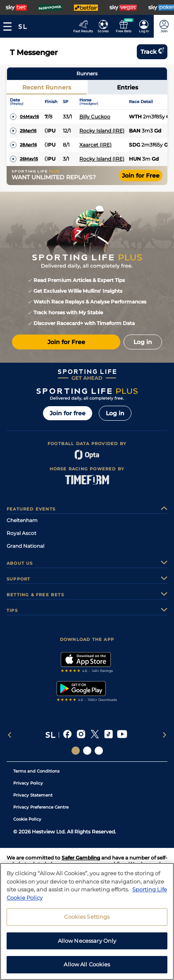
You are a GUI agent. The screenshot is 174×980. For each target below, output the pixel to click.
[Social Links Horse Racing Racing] (87, 751)
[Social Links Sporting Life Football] (99, 751)
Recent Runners (47, 87)
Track (152, 52)
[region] (87, 921)
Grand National (25, 546)
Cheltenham (22, 520)
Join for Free (141, 176)
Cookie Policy (27, 819)
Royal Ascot (21, 533)
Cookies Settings (87, 917)
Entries (128, 87)
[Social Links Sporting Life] (76, 751)
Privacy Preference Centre (41, 807)
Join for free (68, 413)
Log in (115, 413)
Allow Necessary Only (87, 941)
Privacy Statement (33, 795)
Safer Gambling (81, 858)
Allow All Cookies (87, 964)
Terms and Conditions (36, 771)
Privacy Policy (28, 783)
